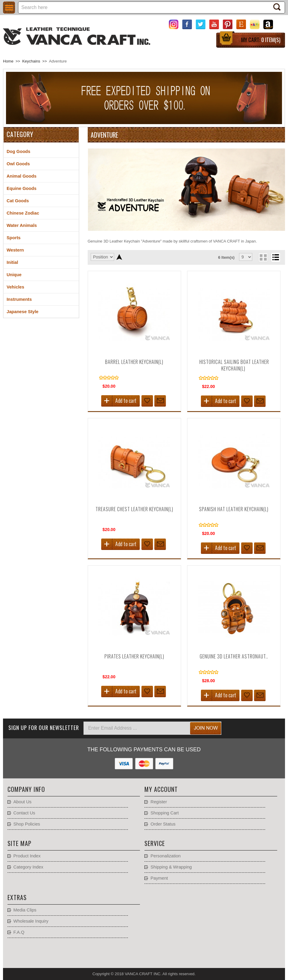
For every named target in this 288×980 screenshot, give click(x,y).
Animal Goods (21, 176)
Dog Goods (18, 151)
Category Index (28, 867)
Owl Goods (18, 164)
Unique (14, 275)
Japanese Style (23, 312)
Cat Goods (18, 201)
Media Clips (25, 910)
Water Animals (22, 225)
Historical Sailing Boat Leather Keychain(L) (234, 365)
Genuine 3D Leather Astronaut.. (234, 656)
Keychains (31, 61)
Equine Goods (21, 188)
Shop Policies (27, 824)
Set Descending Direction (119, 257)
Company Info (26, 789)
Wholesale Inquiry (31, 921)
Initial (12, 262)
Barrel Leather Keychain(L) (134, 362)
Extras (17, 897)
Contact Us (24, 813)
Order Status (163, 824)
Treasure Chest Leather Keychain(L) (134, 509)
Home (8, 61)
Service (155, 843)
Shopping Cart (165, 813)
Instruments (19, 299)
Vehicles (15, 287)
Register (159, 802)
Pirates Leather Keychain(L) (134, 656)
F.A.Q (19, 932)
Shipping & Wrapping (171, 867)
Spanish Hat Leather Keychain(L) (234, 509)
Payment (159, 878)
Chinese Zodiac (23, 213)
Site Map (20, 843)
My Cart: (261, 40)
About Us (23, 802)
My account (161, 789)
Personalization (165, 856)
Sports (14, 238)
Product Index (27, 856)
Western (15, 250)
